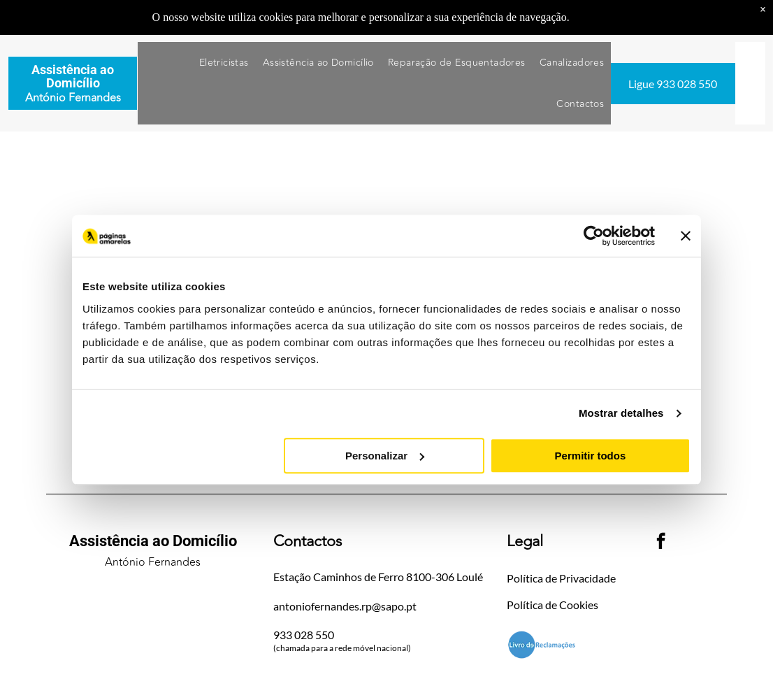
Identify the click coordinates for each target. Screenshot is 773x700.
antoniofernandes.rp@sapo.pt (345, 606)
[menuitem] (224, 63)
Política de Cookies (552, 605)
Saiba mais (597, 17)
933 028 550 (304, 635)
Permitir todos (591, 456)
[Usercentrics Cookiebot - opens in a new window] (594, 236)
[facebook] (661, 543)
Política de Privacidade (561, 578)
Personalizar (385, 456)
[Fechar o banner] (686, 236)
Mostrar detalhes (621, 414)
